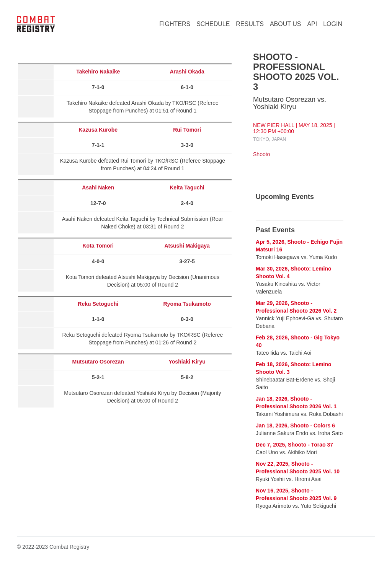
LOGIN (333, 24)
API (312, 24)
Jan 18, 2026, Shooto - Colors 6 (295, 426)
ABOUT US (286, 24)
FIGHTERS (175, 24)
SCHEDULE (213, 24)
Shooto (261, 154)
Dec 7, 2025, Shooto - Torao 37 (294, 445)
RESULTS (250, 24)
